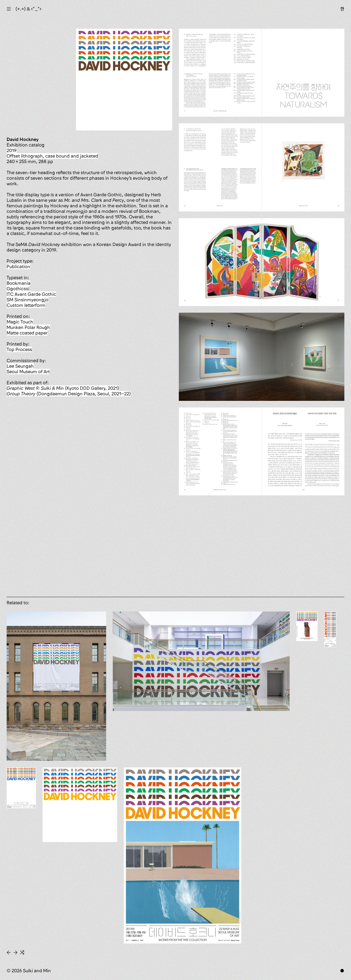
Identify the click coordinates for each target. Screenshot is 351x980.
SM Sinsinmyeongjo (27, 300)
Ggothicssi (18, 289)
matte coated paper (27, 333)
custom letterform (26, 305)
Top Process (19, 349)
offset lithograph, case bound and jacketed (52, 156)
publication (18, 266)
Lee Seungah (20, 366)
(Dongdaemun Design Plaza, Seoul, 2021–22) (69, 394)
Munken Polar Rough (28, 327)
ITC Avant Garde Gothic (31, 294)
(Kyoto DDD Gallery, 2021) (63, 388)
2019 (11, 150)
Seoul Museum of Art (28, 372)
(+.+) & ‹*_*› (28, 9)
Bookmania (19, 283)
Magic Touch (20, 322)
